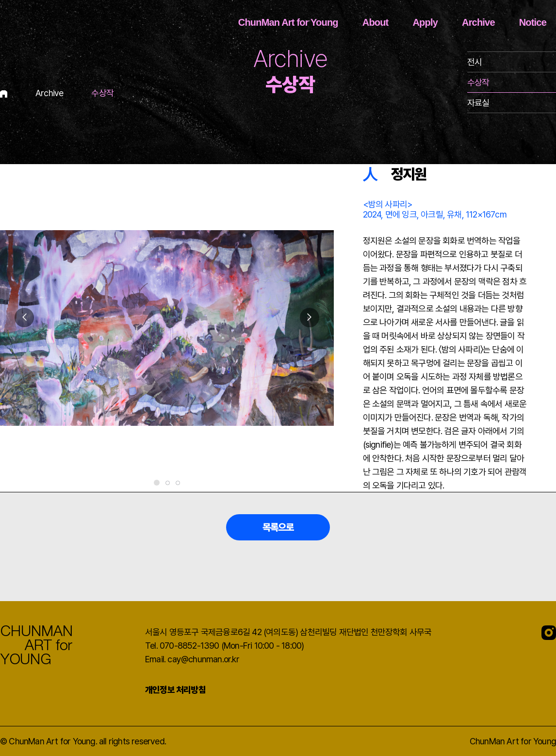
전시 (474, 62)
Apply (425, 22)
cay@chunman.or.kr (203, 659)
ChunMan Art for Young (288, 22)
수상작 (478, 82)
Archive (478, 22)
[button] (310, 318)
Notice (533, 22)
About (376, 22)
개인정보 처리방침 (175, 690)
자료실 (478, 103)
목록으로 (278, 527)
